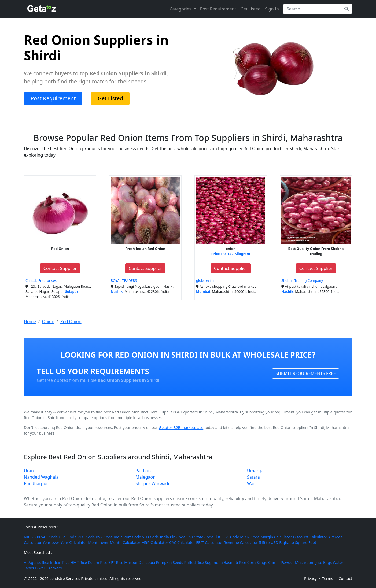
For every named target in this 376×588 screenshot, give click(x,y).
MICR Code (250, 537)
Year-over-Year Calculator (65, 543)
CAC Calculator (182, 543)
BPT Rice (116, 562)
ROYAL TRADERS (124, 280)
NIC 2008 (32, 537)
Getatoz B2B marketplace (181, 428)
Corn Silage (257, 562)
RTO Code (86, 537)
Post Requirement (218, 9)
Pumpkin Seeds (170, 562)
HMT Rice (79, 562)
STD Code (151, 537)
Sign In (272, 9)
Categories (181, 9)
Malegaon (145, 477)
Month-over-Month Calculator (114, 543)
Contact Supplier (60, 268)
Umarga (255, 471)
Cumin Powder (281, 562)
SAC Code (49, 537)
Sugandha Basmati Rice (226, 562)
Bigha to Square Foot (298, 543)
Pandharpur (36, 483)
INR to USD (269, 543)
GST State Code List (203, 537)
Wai (251, 483)
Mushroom (305, 562)
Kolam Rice (98, 562)
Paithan (143, 471)
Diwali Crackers (48, 568)
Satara (253, 477)
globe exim (205, 280)
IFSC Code (230, 537)
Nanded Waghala (41, 477)
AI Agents (32, 562)
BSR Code (104, 537)
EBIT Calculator (209, 543)
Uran (29, 471)
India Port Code (127, 537)
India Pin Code (173, 537)
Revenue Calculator (241, 543)
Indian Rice (60, 562)
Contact (345, 578)
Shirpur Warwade (153, 483)
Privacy (310, 578)
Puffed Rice (194, 562)
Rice (45, 562)
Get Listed (250, 9)
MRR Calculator (155, 543)
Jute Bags (324, 562)
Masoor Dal (134, 562)
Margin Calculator (276, 537)
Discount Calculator (310, 537)
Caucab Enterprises (41, 280)
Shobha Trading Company (302, 280)
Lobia (150, 562)
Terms (327, 578)
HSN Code (68, 537)
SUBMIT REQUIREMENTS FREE (306, 373)
